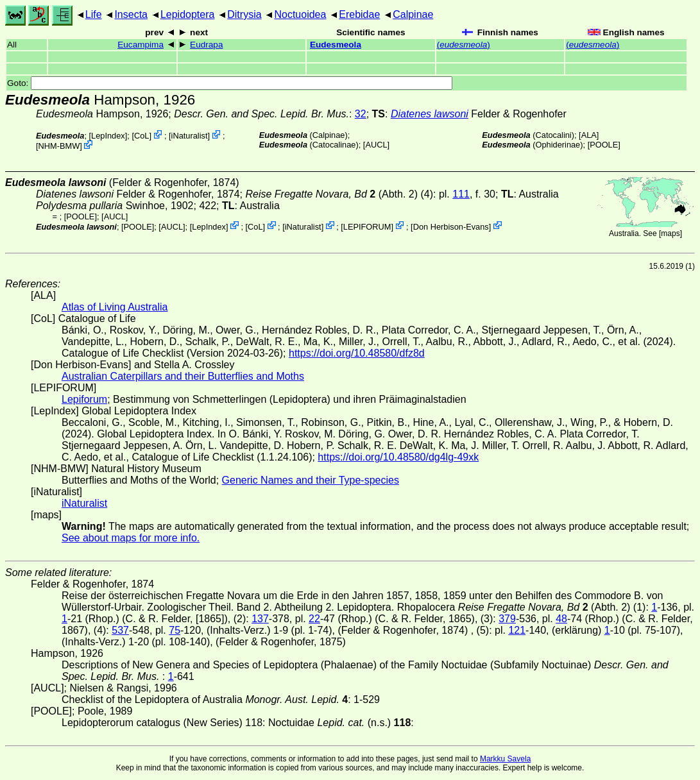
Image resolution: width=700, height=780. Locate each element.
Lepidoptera (188, 14)
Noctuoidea (300, 14)
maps (670, 233)
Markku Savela (505, 759)
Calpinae (413, 14)
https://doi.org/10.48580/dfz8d (357, 353)
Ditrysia (244, 14)
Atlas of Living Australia (115, 307)
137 (260, 619)
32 (361, 114)
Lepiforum (84, 399)
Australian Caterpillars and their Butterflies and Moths (183, 376)
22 (314, 619)
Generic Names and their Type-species (311, 480)
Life (94, 14)
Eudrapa (206, 45)
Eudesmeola (336, 45)
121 (517, 630)
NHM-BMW (59, 146)
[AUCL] (376, 145)
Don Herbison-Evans (451, 226)
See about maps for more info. (131, 538)
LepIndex (108, 136)
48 (561, 619)
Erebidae (359, 14)
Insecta (131, 14)
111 (461, 194)
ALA (589, 135)
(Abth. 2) (331, 194)
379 (507, 619)
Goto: (230, 83)
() (464, 45)
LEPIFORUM (367, 226)
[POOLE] (604, 145)
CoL (141, 136)
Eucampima (141, 45)
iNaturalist (190, 136)
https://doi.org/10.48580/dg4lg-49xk (398, 457)
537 (120, 630)
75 (175, 630)
